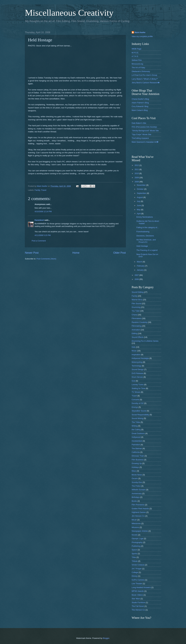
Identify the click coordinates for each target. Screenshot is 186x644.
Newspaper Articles (140, 531)
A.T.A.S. (135, 56)
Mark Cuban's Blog (140, 110)
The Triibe (136, 422)
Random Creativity (139, 322)
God (133, 381)
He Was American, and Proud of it (146, 241)
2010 (137, 173)
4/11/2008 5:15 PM (43, 235)
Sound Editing (138, 292)
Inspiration (136, 355)
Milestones (136, 523)
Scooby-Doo (137, 482)
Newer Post (32, 253)
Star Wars (136, 599)
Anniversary (137, 493)
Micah (134, 520)
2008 (137, 182)
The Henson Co (138, 610)
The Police (136, 486)
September (142, 193)
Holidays (135, 467)
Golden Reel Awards (140, 509)
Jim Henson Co (138, 516)
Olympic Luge (137, 539)
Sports (134, 554)
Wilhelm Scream (139, 490)
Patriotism (136, 445)
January (140, 270)
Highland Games (139, 512)
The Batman (137, 448)
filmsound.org (137, 64)
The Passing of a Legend (147, 250)
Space (134, 550)
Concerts (135, 400)
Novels (135, 535)
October (140, 189)
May (139, 210)
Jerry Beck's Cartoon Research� (146, 83)
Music (134, 351)
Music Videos (137, 595)
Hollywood (136, 437)
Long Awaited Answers (141, 587)
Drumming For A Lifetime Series (145, 341)
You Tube (136, 311)
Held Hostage (142, 246)
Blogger (106, 638)
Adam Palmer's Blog (140, 103)
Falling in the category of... (147, 227)
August (140, 197)
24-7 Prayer (137, 569)
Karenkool (39, 220)
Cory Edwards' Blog (140, 106)
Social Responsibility (140, 415)
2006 (137, 279)
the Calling (136, 430)
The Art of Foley (138, 68)
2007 (137, 275)
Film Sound (136, 303)
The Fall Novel (138, 606)
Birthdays (136, 497)
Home (76, 253)
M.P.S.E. (135, 53)
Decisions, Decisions (145, 236)
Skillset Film (137, 60)
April (139, 214)
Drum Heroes (137, 377)
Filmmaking (137, 326)
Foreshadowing (143, 232)
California (136, 452)
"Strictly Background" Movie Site (145, 131)
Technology (136, 366)
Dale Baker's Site (139, 123)
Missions (135, 527)
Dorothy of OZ (138, 403)
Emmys (135, 407)
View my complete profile (142, 36)
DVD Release (137, 373)
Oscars (135, 478)
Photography (137, 542)
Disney (135, 576)
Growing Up (137, 463)
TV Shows (136, 392)
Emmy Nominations (145, 217)
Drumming (136, 307)
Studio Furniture (138, 602)
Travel (44, 190)
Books (134, 501)
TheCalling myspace (140, 138)
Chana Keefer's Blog (140, 99)
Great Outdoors (138, 433)
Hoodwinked (137, 441)
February (141, 266)
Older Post (120, 253)
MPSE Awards (138, 591)
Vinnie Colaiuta (138, 565)
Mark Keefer (140, 32)
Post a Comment (39, 241)
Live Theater (137, 584)
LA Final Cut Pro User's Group (144, 75)
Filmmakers (137, 318)
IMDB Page (137, 49)
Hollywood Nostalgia (140, 358)
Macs (134, 471)
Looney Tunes (138, 385)
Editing (135, 333)
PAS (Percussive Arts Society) (144, 127)
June (139, 205)
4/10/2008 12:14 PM (43, 211)
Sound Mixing (137, 418)
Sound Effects (138, 337)
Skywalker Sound (139, 411)
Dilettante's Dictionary (141, 71)
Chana (134, 315)
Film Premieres (138, 505)
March (140, 262)
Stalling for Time (138, 388)
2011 (137, 169)
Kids (133, 347)
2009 (137, 178)
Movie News (137, 475)
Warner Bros (137, 300)
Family (37, 190)
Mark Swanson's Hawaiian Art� (145, 142)
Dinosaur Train (138, 456)
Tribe (134, 557)
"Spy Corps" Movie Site (141, 134)
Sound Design (138, 369)
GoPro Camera (138, 580)
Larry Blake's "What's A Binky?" (145, 79)
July (139, 201)
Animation (136, 330)
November (141, 185)
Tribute (135, 561)
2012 (137, 165)
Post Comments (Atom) (46, 259)
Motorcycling (137, 362)
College (135, 572)
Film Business (138, 460)
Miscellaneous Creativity (69, 13)
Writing (135, 426)
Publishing (136, 546)
